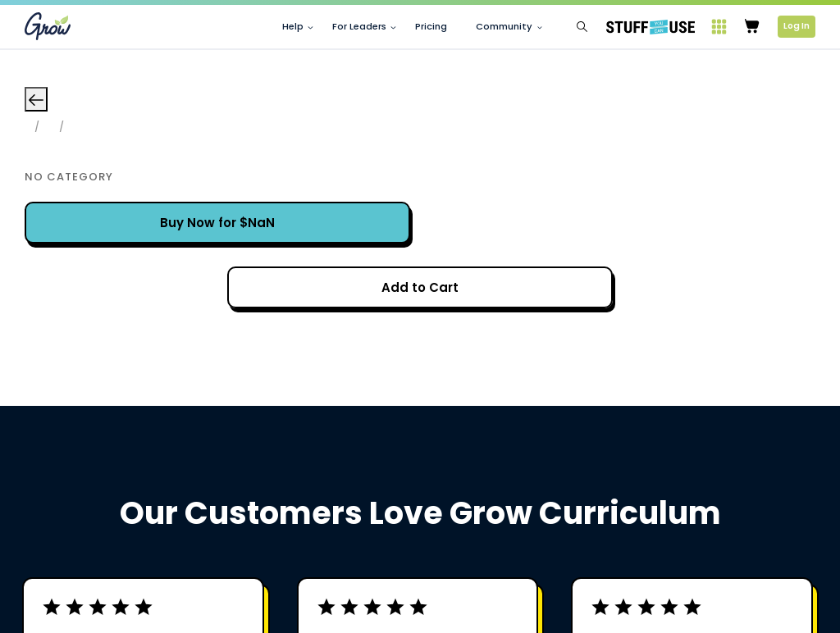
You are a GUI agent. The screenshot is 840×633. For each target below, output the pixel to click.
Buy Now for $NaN (217, 223)
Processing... (420, 287)
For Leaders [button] (359, 27)
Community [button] (504, 27)
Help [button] (293, 27)
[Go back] (36, 99)
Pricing (431, 27)
